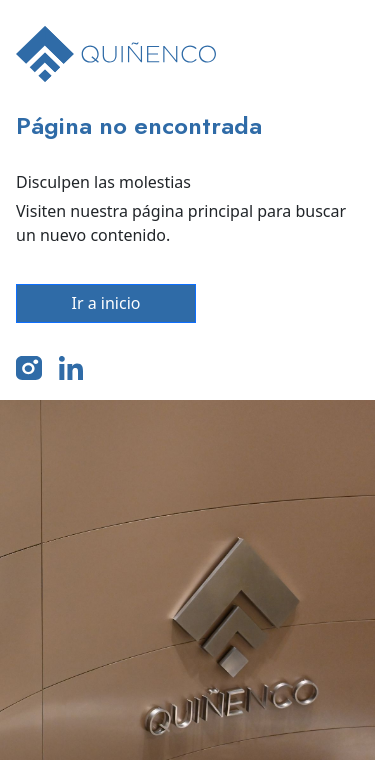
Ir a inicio (106, 303)
